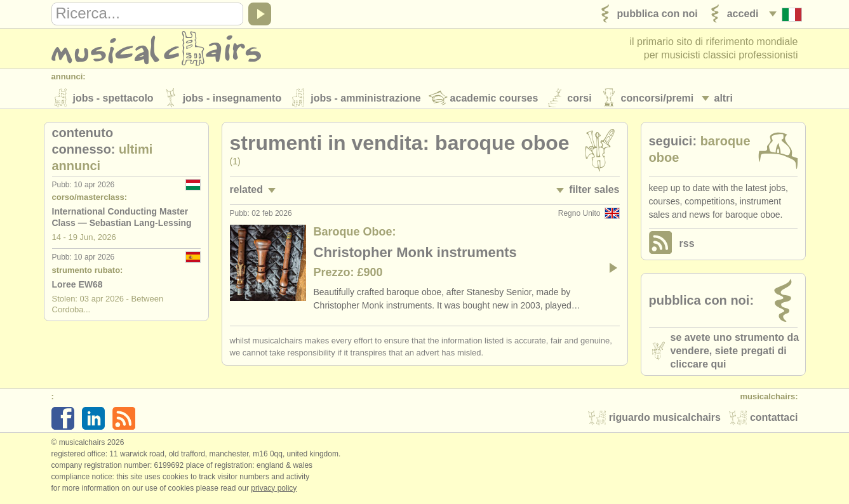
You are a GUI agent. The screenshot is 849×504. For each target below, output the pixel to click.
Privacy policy (274, 491)
